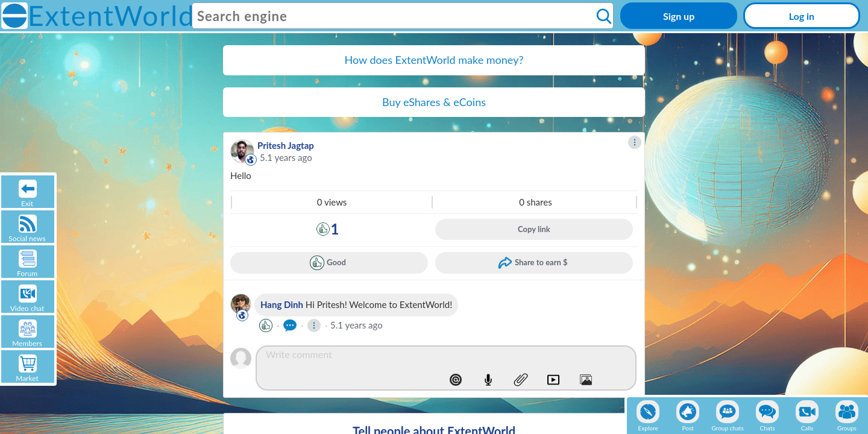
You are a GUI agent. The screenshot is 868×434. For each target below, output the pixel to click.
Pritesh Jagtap (286, 145)
